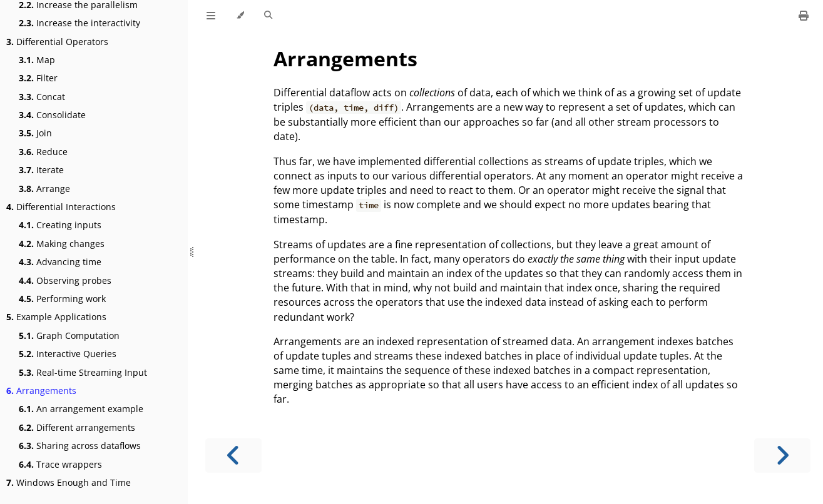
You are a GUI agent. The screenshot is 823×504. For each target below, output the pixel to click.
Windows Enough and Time (69, 482)
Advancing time (60, 262)
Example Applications (56, 317)
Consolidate (52, 115)
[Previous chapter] (233, 456)
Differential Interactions (61, 207)
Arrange (44, 189)
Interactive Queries (68, 354)
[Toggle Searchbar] (268, 16)
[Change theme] (240, 16)
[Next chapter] (782, 456)
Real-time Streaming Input (83, 372)
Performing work (62, 299)
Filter (38, 78)
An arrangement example (81, 409)
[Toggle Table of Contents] (211, 16)
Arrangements (41, 391)
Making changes (62, 244)
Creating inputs (60, 225)
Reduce (43, 152)
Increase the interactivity (79, 23)
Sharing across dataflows (80, 446)
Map (37, 60)
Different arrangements (77, 427)
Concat (42, 97)
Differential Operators (57, 42)
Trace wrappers (60, 464)
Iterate (41, 170)
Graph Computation (69, 335)
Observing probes (65, 280)
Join (35, 133)
